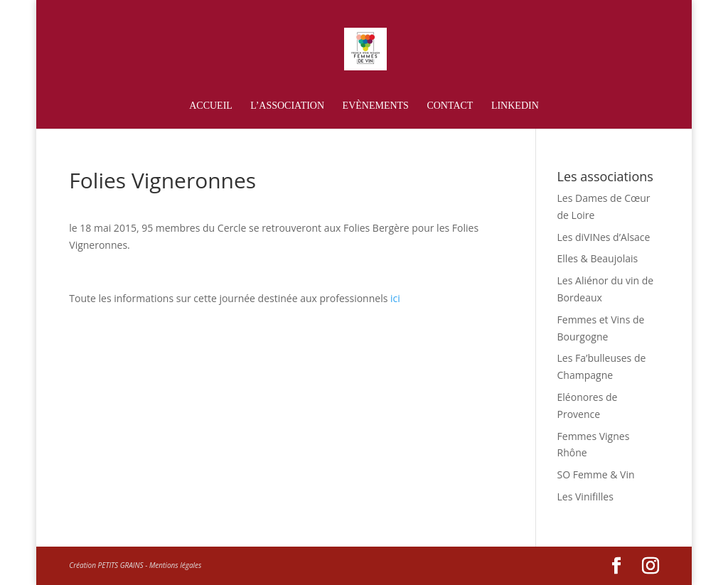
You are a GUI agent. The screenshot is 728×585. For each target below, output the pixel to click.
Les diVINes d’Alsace (604, 237)
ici (394, 298)
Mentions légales (175, 565)
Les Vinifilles (585, 497)
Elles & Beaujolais (598, 258)
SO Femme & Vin (596, 474)
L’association (287, 106)
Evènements (376, 106)
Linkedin (515, 106)
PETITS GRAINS (121, 565)
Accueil (211, 106)
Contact (450, 106)
